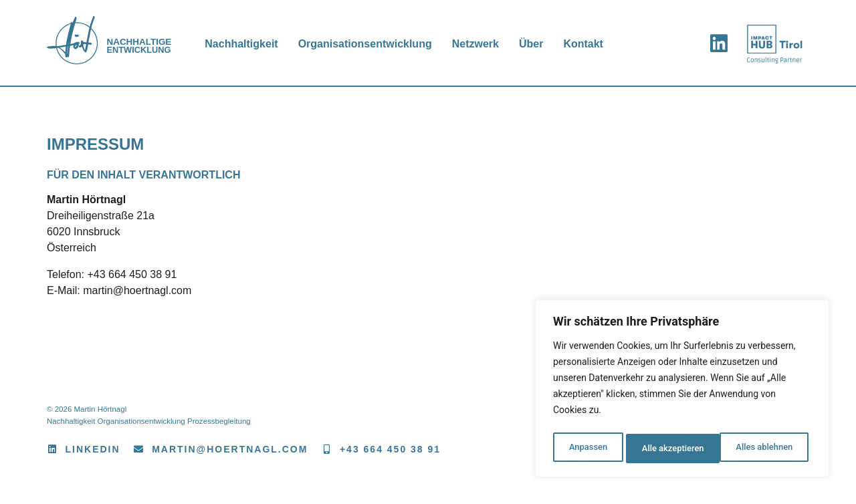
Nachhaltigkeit (248, 44)
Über (538, 44)
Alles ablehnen (669, 449)
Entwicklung (146, 46)
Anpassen (586, 449)
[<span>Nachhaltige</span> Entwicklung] (80, 43)
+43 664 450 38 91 (132, 274)
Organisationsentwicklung (372, 44)
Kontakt (591, 44)
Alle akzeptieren (764, 449)
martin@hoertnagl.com (137, 290)
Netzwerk (482, 44)
